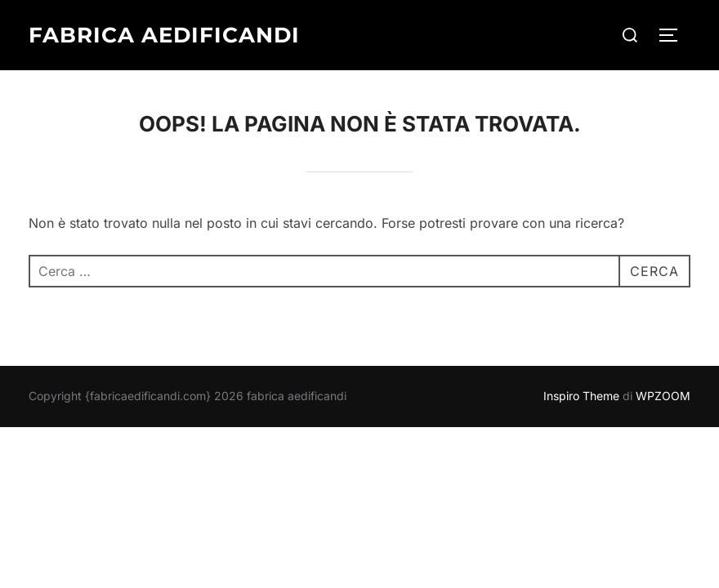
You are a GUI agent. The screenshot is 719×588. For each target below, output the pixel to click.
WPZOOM (663, 396)
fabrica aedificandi (164, 35)
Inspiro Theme (581, 396)
